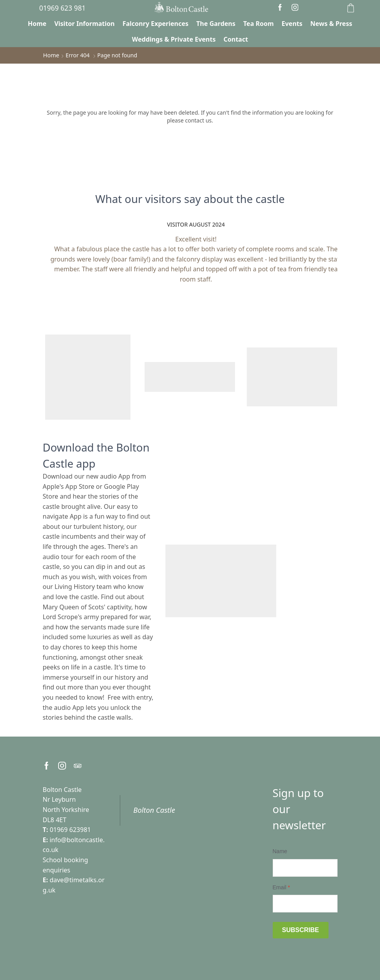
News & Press (331, 24)
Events (292, 24)
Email (281, 887)
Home (37, 24)
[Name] (305, 868)
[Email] (305, 903)
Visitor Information (84, 24)
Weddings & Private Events (174, 39)
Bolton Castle (154, 810)
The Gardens (216, 24)
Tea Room (259, 24)
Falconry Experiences (156, 24)
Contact (236, 39)
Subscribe (301, 930)
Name (280, 851)
